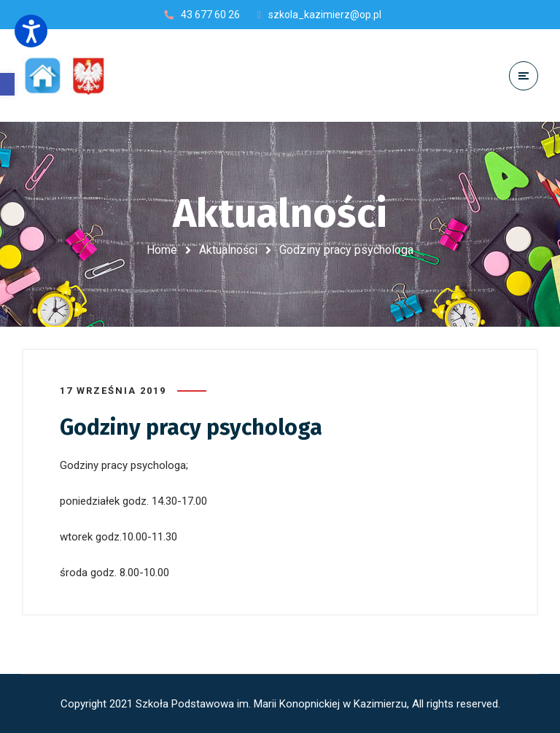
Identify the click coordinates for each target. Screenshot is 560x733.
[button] (7, 84)
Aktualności (228, 250)
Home (162, 250)
